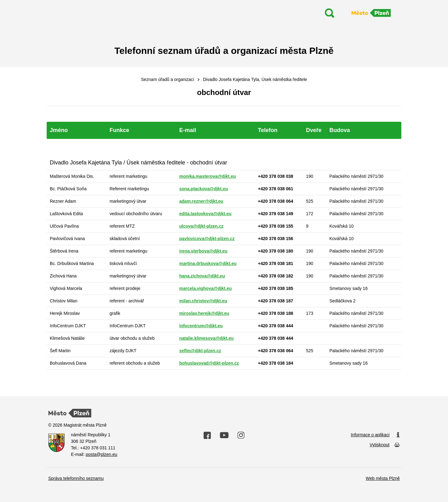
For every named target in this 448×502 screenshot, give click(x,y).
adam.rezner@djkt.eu (201, 201)
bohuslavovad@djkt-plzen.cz (209, 363)
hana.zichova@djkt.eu (202, 276)
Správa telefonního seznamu (76, 478)
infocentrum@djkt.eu (201, 326)
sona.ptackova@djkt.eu (203, 189)
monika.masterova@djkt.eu (208, 176)
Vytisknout (385, 445)
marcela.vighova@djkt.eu (205, 288)
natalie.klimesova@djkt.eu (206, 338)
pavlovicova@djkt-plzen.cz (207, 239)
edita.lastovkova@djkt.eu (205, 214)
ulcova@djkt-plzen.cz (201, 226)
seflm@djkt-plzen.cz (200, 351)
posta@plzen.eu (101, 454)
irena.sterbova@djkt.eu (203, 251)
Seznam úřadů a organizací (168, 79)
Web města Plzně (383, 478)
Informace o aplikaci (375, 435)
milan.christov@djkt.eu (203, 301)
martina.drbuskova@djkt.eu (208, 263)
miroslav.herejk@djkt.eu (204, 313)
